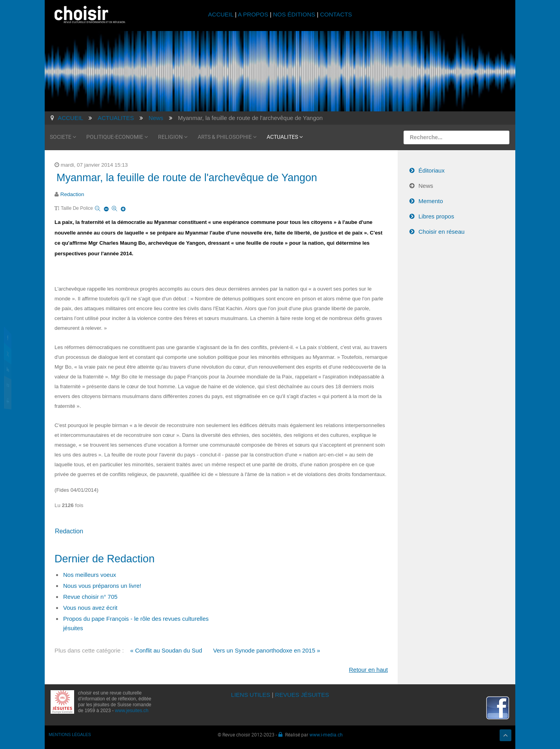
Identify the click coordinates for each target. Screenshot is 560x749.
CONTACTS (336, 14)
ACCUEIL (222, 14)
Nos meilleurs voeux (90, 575)
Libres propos (436, 216)
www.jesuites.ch (132, 711)
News (426, 186)
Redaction (72, 194)
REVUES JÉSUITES (302, 695)
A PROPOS (253, 14)
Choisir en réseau (442, 232)
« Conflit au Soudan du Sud (166, 650)
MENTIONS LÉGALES (70, 734)
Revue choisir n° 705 (90, 597)
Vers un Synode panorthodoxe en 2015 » (267, 650)
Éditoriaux (432, 170)
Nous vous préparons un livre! (102, 586)
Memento (431, 201)
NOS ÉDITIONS (294, 14)
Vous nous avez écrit (90, 608)
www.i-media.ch (326, 734)
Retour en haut (368, 670)
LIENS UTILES (251, 695)
